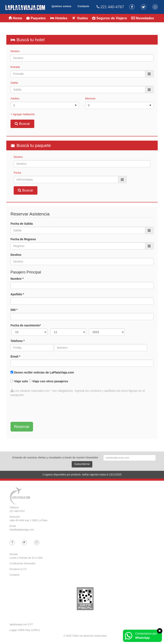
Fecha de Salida (22, 224)
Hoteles (59, 18)
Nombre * (17, 279)
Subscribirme (82, 464)
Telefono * (18, 341)
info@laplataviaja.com (22, 530)
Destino (15, 51)
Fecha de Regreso (23, 239)
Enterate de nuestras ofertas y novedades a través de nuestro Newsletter (55, 458)
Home (15, 18)
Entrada (15, 67)
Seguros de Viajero (110, 18)
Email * (15, 356)
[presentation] (42, 409)
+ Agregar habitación (23, 114)
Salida (14, 83)
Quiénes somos (61, 6)
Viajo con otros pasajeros (50, 381)
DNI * (14, 310)
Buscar (22, 124)
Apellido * (17, 294)
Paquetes (36, 18)
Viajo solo (21, 381)
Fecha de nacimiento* (26, 325)
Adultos (15, 99)
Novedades (143, 18)
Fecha (17, 173)
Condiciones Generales (22, 563)
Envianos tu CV (18, 569)
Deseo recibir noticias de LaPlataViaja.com (44, 372)
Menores (90, 99)
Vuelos (80, 18)
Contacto (83, 6)
